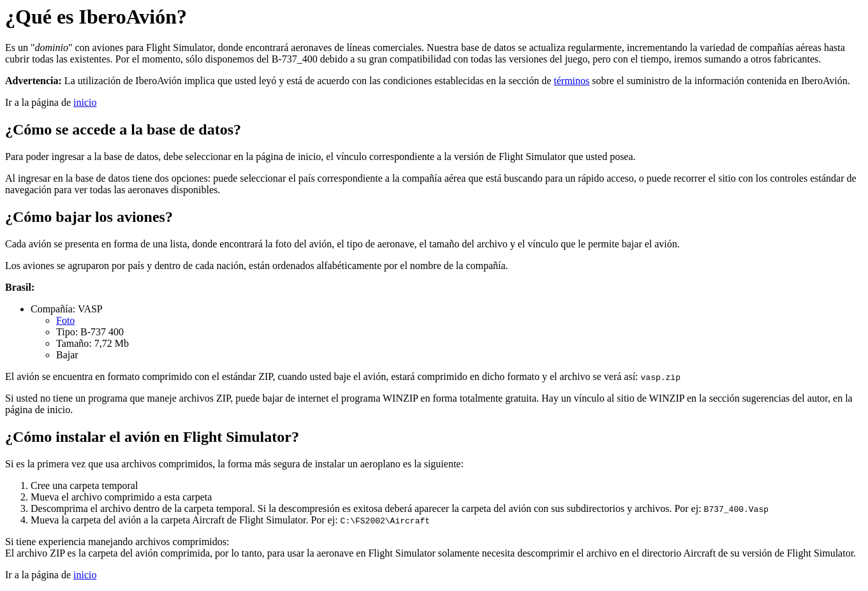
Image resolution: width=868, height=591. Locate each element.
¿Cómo (28, 129)
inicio (85, 102)
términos (571, 81)
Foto (65, 320)
